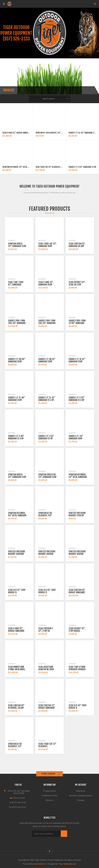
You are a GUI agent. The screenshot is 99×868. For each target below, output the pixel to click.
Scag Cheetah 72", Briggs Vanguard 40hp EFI (47, 708)
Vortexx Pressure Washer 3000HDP (17, 553)
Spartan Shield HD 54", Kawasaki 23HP (47, 476)
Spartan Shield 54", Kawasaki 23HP (17, 476)
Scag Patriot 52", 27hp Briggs (77, 630)
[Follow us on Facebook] (50, 851)
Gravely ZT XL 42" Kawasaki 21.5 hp (47, 399)
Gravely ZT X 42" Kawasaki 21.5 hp (77, 399)
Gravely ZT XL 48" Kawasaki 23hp (83, 133)
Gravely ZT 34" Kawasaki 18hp (76, 437)
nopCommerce (40, 864)
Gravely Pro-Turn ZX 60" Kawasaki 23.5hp (77, 323)
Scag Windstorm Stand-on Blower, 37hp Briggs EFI (17, 669)
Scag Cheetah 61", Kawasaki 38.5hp (77, 245)
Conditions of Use (49, 795)
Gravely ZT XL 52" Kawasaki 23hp (77, 360)
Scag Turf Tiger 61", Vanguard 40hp (16, 285)
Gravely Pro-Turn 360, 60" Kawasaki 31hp (17, 323)
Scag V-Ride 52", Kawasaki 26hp (46, 283)
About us (49, 800)
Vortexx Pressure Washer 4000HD (47, 553)
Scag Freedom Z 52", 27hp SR (46, 630)
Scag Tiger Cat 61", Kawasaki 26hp (47, 245)
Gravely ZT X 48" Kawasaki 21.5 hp (16, 437)
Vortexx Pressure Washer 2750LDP (77, 514)
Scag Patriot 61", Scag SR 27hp (77, 283)
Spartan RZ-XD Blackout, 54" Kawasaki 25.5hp (56, 133)
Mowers (9, 90)
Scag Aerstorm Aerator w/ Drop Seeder (46, 669)
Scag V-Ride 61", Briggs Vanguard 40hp (19, 133)
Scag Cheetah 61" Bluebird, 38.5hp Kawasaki (16, 708)
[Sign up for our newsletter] (46, 834)
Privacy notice (49, 791)
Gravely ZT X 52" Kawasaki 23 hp (82, 167)
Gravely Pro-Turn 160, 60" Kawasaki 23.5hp (47, 323)
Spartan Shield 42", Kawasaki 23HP (17, 245)
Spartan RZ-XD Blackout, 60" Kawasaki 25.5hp (46, 515)
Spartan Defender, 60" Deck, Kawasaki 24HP (17, 515)
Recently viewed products (81, 795)
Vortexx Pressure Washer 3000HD (77, 553)
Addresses (81, 791)
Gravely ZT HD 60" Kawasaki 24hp (17, 360)
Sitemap (81, 800)
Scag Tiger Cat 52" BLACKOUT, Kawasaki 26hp (55, 167)
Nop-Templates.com (68, 864)
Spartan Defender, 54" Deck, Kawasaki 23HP (22, 167)
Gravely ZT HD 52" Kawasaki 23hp (47, 360)
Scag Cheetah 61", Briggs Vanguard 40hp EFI (77, 592)
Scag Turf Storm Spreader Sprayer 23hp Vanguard (77, 669)
